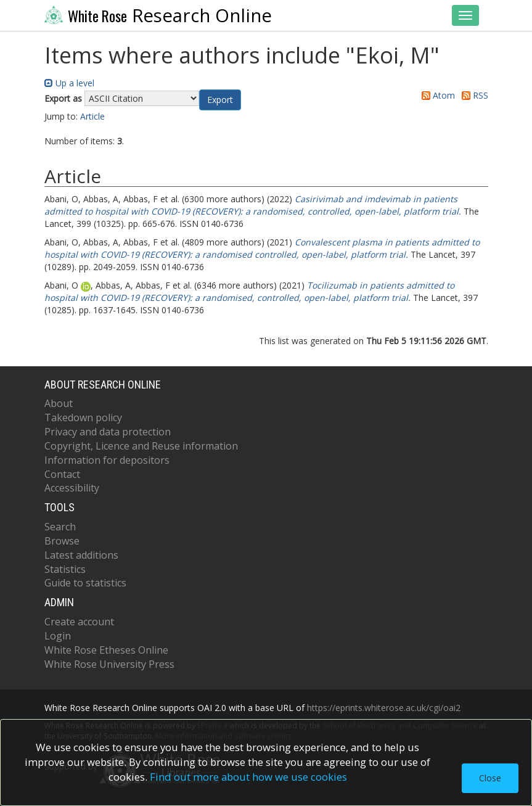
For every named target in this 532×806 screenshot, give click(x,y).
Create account (79, 622)
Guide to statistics (85, 583)
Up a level (69, 83)
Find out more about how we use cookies (248, 777)
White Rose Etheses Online (106, 650)
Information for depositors (107, 460)
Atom (436, 95)
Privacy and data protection (108, 432)
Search (60, 527)
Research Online (158, 15)
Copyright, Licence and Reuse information (141, 446)
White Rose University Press (109, 664)
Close (490, 778)
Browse (62, 541)
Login (58, 636)
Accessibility (72, 488)
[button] (220, 100)
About (59, 403)
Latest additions (81, 555)
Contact (62, 474)
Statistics (65, 569)
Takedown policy (83, 417)
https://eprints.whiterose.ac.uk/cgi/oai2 (384, 708)
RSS (473, 95)
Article (92, 116)
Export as (63, 98)
